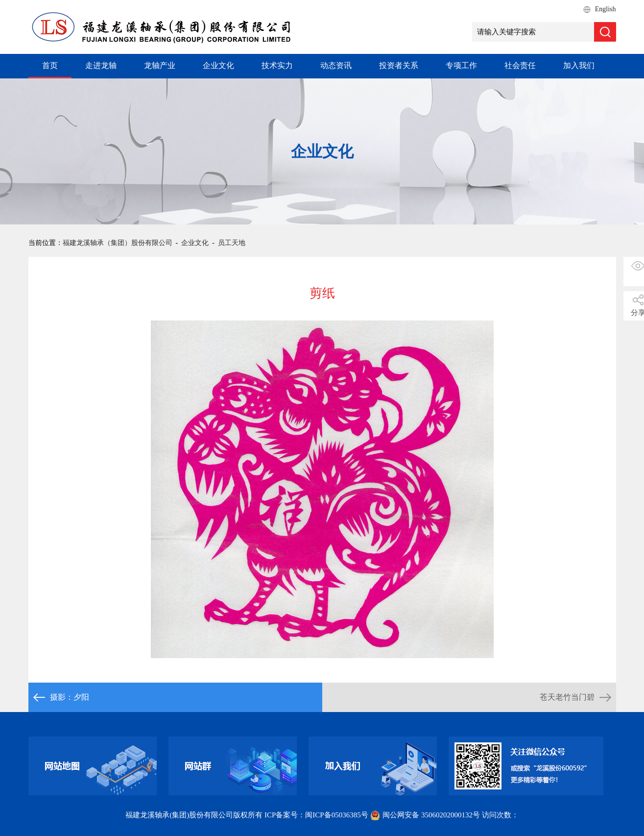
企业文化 (218, 65)
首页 (50, 65)
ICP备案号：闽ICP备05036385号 (316, 815)
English (606, 9)
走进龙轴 (101, 65)
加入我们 (579, 65)
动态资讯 (336, 65)
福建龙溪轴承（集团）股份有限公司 (118, 243)
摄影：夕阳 (70, 697)
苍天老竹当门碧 (567, 697)
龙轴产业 (160, 65)
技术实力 (277, 65)
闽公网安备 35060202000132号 (426, 815)
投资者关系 (399, 65)
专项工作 (461, 65)
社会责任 (520, 65)
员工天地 (232, 243)
